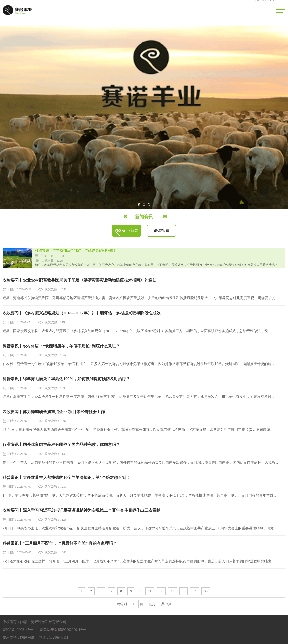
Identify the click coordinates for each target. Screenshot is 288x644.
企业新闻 (130, 231)
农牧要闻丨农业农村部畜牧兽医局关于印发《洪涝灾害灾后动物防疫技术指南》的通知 (79, 280)
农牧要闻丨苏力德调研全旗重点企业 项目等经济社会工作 (54, 412)
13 (172, 591)
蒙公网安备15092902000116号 (63, 630)
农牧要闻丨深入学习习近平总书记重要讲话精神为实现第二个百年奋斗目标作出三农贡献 (81, 510)
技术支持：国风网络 (18, 638)
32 (194, 591)
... (101, 591)
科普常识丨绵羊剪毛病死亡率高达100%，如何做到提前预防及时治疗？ (66, 379)
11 (150, 591)
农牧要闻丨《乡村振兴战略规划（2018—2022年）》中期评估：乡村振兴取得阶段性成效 (81, 313)
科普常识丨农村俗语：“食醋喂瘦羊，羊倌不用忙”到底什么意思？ (61, 346)
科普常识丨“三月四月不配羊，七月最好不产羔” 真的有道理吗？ (60, 543)
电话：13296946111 (53, 638)
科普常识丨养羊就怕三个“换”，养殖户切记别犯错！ (76, 251)
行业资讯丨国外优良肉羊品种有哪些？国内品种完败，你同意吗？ (61, 445)
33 (206, 591)
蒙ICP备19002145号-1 (19, 630)
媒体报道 (161, 231)
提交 (152, 604)
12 (161, 591)
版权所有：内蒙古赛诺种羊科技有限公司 (34, 622)
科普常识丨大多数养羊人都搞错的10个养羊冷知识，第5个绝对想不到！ (66, 477)
